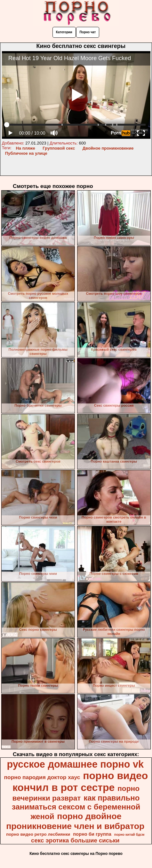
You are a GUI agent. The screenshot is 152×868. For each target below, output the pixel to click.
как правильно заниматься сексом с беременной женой (76, 807)
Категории (64, 32)
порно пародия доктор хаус (42, 777)
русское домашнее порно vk (75, 764)
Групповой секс (59, 148)
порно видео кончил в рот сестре (80, 782)
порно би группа (92, 834)
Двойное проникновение (108, 148)
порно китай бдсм (129, 834)
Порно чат (88, 32)
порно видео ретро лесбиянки (38, 834)
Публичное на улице (26, 153)
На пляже (25, 148)
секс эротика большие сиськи (75, 840)
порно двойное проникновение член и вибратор (75, 821)
